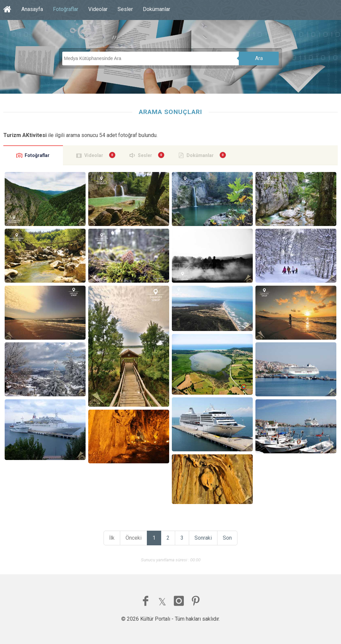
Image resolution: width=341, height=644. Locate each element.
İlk (112, 538)
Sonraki (203, 538)
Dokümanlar (157, 9)
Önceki (134, 538)
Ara (259, 58)
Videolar (98, 9)
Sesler (125, 9)
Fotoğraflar (66, 9)
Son (227, 538)
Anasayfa (32, 9)
